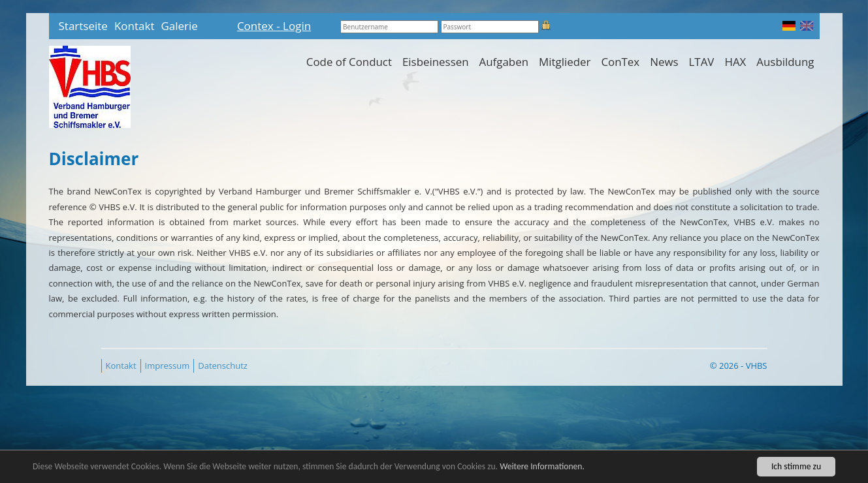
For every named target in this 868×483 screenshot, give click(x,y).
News (664, 62)
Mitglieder (565, 62)
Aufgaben (504, 62)
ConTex (620, 62)
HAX (735, 62)
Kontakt (135, 26)
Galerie (179, 26)
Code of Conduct (349, 62)
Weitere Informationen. (542, 468)
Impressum (168, 366)
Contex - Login (274, 26)
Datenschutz (223, 366)
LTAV (702, 62)
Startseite (83, 26)
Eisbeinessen (436, 62)
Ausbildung (785, 62)
